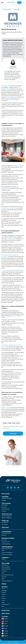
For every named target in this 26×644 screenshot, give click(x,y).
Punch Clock (5, 505)
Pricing (4, 584)
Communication (6, 531)
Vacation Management (7, 516)
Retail (3, 573)
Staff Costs (4, 540)
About (3, 596)
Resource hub (6, 9)
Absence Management (7, 518)
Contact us (4, 598)
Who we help (6, 563)
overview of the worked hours (9, 208)
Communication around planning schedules (13, 270)
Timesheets (4, 507)
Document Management (7, 552)
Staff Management (7, 547)
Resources (5, 587)
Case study (15, 9)
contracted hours (11, 239)
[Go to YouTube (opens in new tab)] (18, 488)
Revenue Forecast (6, 542)
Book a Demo (6, 613)
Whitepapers (4, 590)
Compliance (5, 557)
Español (5, 636)
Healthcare (4, 577)
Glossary (4, 594)
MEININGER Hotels (9, 29)
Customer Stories (6, 604)
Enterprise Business (6, 569)
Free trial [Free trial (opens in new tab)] (13, 434)
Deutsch (5, 621)
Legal (3, 602)
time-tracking (14, 316)
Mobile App (5, 521)
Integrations (5, 527)
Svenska (5, 626)
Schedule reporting (6, 544)
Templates (4, 500)
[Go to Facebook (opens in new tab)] (8, 488)
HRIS (3, 551)
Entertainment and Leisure (8, 575)
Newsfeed (4, 535)
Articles (3, 589)
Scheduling (5, 497)
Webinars (4, 592)
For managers (5, 524)
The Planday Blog (6, 86)
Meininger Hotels (6, 89)
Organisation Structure (7, 549)
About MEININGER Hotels (13, 40)
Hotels (3, 579)
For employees (5, 522)
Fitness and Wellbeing (7, 581)
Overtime (4, 511)
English (5, 619)
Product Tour (6, 610)
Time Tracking (6, 503)
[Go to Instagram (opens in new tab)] (11, 488)
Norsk (4, 628)
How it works (6, 494)
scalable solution (18, 166)
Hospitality (4, 571)
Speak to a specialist (6, 407)
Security (4, 559)
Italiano (5, 633)
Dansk (4, 624)
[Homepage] (11, 3)
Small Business (5, 565)
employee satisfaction (11, 97)
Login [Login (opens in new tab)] (19, 3)
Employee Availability (7, 498)
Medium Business (6, 567)
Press (3, 606)
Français (5, 631)
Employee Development (7, 554)
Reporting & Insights (8, 538)
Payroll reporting (5, 509)
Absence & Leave (7, 514)
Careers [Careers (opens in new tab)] (3, 600)
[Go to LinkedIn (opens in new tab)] (15, 488)
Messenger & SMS (6, 533)
